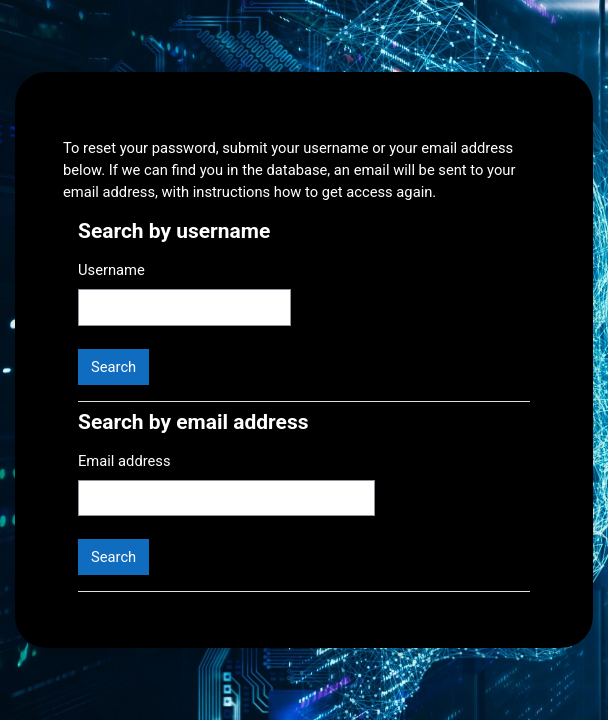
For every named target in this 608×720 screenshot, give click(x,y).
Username (111, 270)
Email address (124, 461)
